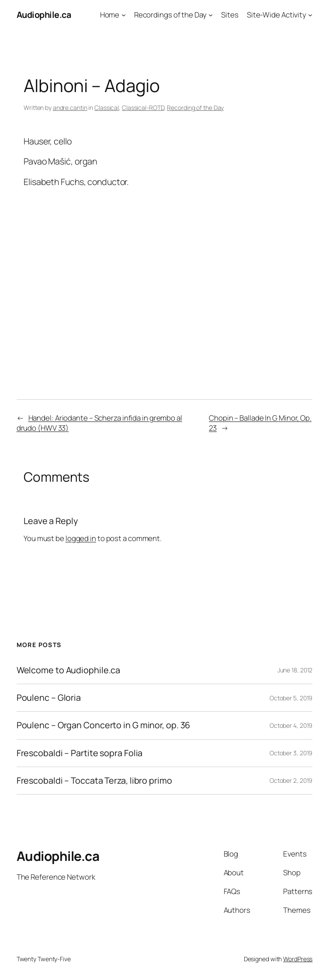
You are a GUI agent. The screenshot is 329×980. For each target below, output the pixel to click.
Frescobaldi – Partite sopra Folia (80, 753)
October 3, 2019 (291, 753)
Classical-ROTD (143, 108)
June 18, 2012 (295, 670)
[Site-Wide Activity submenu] (310, 15)
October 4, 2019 (291, 725)
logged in (81, 538)
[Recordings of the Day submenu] (211, 15)
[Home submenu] (124, 15)
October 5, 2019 (291, 698)
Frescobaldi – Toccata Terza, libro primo (94, 781)
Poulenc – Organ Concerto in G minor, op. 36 (104, 725)
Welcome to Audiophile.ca (69, 670)
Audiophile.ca (44, 15)
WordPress (298, 959)
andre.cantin (70, 108)
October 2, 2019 (291, 780)
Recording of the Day (195, 108)
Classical (107, 108)
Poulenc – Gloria (49, 698)
